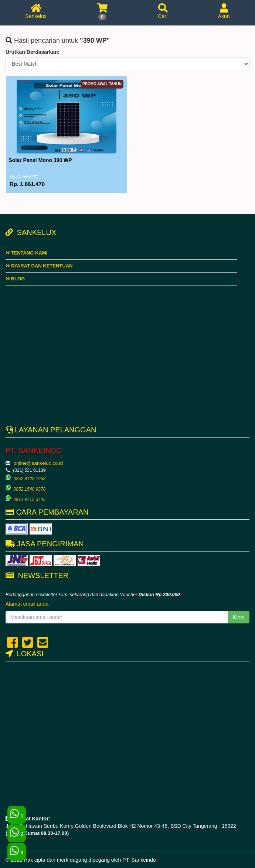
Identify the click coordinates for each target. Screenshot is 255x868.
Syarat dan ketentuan (39, 266)
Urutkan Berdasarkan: (33, 52)
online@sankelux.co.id (38, 463)
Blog (15, 279)
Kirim (239, 617)
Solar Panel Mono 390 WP (40, 160)
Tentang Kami (26, 253)
